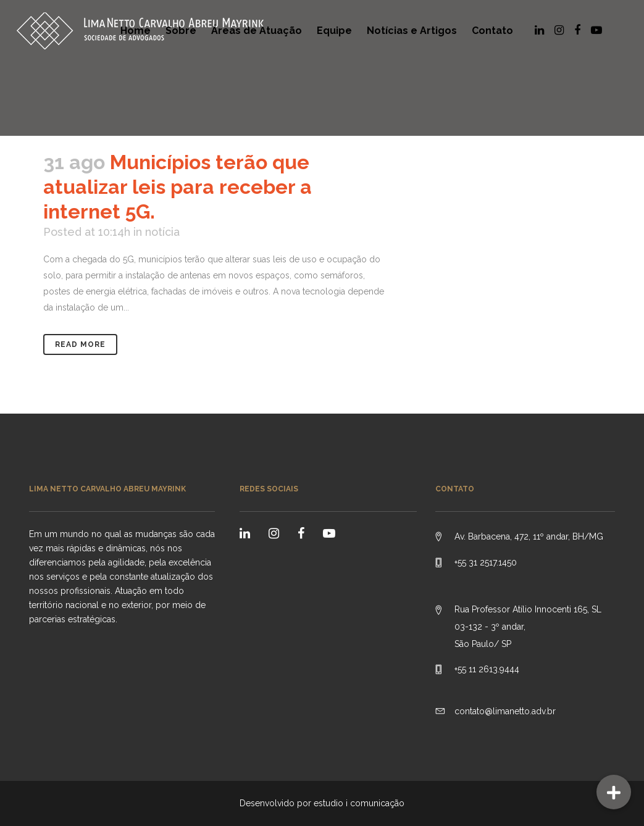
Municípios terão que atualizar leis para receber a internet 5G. (178, 187)
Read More (80, 344)
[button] (614, 792)
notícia (162, 232)
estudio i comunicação (359, 803)
